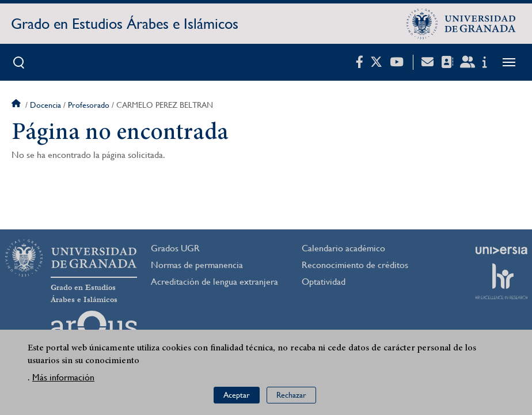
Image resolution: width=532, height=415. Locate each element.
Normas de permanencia (197, 265)
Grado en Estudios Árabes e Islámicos (125, 24)
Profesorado (89, 105)
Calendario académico (343, 248)
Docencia (45, 105)
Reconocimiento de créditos (355, 265)
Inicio (17, 105)
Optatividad (324, 282)
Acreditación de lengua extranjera (214, 282)
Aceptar (237, 395)
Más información (63, 378)
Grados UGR (175, 248)
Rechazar (291, 395)
